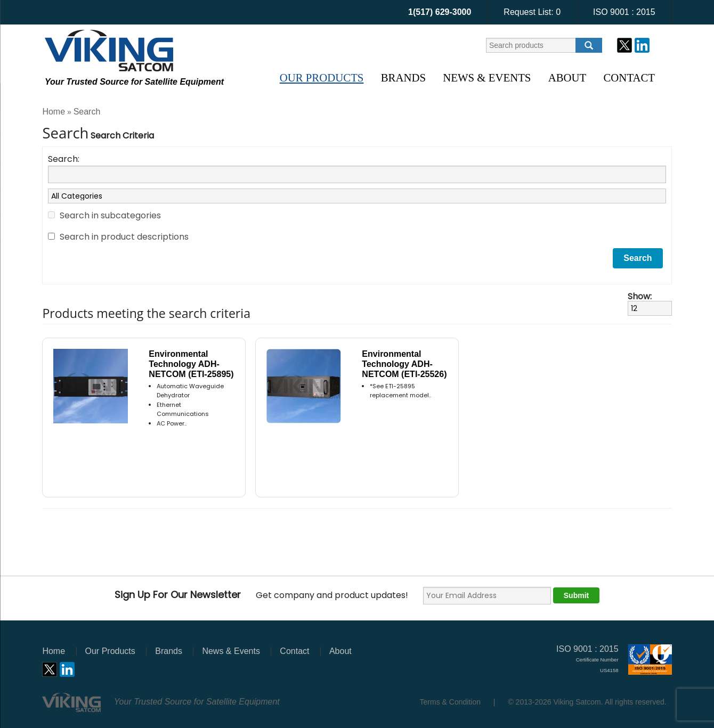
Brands (403, 77)
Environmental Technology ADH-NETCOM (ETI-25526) (404, 364)
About (567, 77)
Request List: (532, 12)
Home (54, 112)
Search (87, 112)
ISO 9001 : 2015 (624, 12)
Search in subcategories (110, 215)
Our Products (322, 77)
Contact (629, 77)
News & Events (487, 77)
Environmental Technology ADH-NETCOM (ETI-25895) (191, 364)
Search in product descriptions (124, 237)
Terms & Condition (450, 702)
